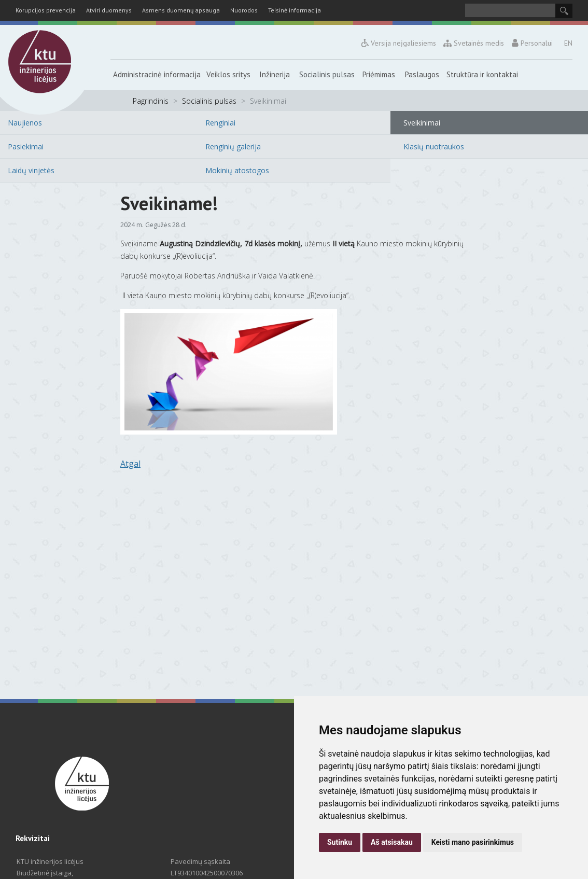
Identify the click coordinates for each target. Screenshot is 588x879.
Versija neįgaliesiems (399, 43)
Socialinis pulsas (327, 74)
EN (568, 43)
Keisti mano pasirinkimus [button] (473, 842)
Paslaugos (422, 74)
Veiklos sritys (228, 74)
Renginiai (220, 123)
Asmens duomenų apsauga (181, 10)
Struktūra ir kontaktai (482, 74)
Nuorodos (244, 10)
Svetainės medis (474, 43)
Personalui (532, 43)
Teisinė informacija (295, 10)
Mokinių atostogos (237, 170)
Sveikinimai (422, 123)
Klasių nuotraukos (434, 146)
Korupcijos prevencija (46, 10)
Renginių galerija (233, 146)
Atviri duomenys (109, 10)
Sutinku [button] (340, 842)
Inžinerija (275, 74)
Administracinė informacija (157, 74)
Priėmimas (379, 74)
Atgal (130, 464)
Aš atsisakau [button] (392, 842)
